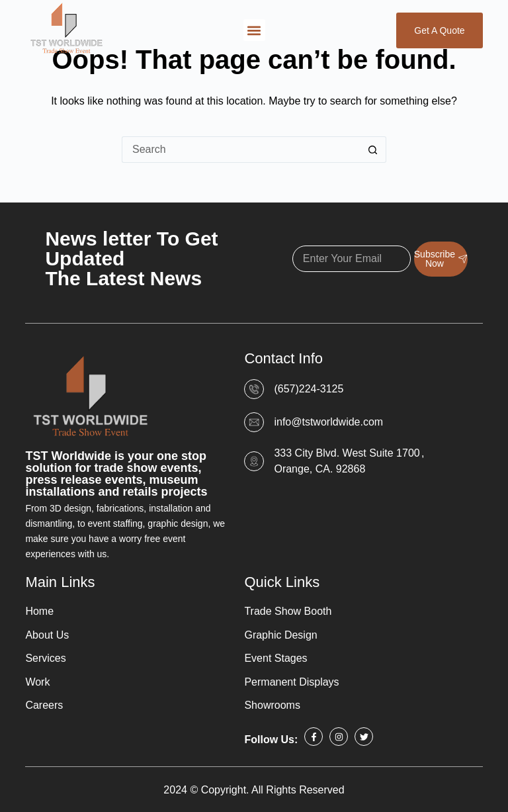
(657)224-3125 (309, 389)
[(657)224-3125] (254, 389)
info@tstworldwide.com (328, 422)
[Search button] (373, 150)
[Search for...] (241, 150)
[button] (254, 30)
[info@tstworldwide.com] (254, 422)
